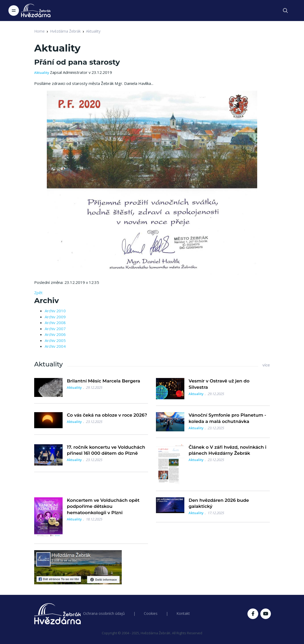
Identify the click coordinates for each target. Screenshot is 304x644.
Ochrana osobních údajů (104, 613)
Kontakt (183, 613)
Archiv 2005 (55, 340)
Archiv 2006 (55, 334)
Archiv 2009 (55, 317)
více (266, 365)
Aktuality (93, 31)
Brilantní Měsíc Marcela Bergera (103, 381)
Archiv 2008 (55, 323)
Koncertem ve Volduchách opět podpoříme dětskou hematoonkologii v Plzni (103, 507)
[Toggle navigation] (14, 11)
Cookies (151, 613)
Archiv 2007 (55, 329)
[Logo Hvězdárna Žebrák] (36, 11)
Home (39, 31)
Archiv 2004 (55, 346)
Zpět (38, 293)
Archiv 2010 (55, 311)
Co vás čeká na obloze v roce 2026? (107, 415)
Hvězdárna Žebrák (65, 31)
